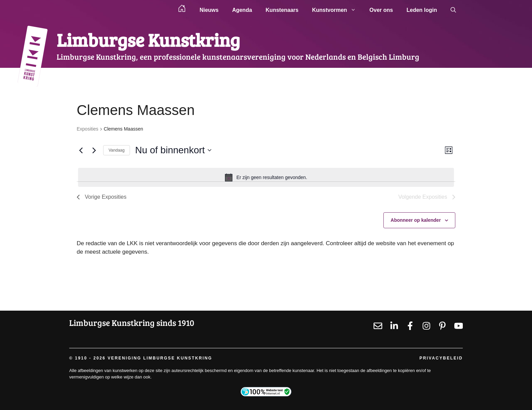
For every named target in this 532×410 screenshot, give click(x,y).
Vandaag (117, 150)
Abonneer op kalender (416, 220)
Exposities (88, 129)
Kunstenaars (282, 10)
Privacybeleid (441, 358)
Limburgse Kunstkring (148, 40)
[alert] (266, 177)
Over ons (381, 10)
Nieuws (209, 10)
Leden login (422, 10)
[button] (453, 10)
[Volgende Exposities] (94, 150)
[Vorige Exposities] (81, 150)
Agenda (242, 10)
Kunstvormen (337, 10)
